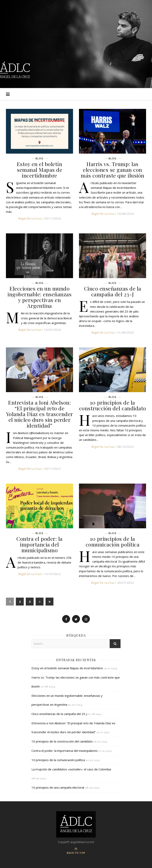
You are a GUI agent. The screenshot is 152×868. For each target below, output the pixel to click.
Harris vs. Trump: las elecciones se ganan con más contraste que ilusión (113, 170)
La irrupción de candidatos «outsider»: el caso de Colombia (71, 769)
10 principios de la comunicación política (113, 541)
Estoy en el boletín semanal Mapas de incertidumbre (40, 170)
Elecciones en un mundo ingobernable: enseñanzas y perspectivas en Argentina (39, 297)
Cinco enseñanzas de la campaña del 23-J (113, 291)
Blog (40, 159)
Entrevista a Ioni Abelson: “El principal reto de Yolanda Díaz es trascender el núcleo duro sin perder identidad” (40, 414)
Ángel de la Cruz (30, 218)
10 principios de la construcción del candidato (113, 405)
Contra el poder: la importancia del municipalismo (39, 544)
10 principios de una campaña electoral (58, 787)
